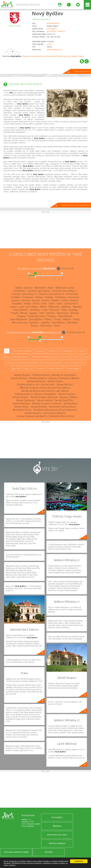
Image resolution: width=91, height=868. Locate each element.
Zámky (86, 357)
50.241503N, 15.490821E (56, 31)
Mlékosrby (54, 307)
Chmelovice (72, 294)
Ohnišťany (35, 310)
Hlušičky (49, 297)
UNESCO (52, 351)
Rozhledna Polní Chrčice (62, 416)
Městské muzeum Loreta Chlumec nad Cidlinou (45, 388)
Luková (13, 307)
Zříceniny (10, 363)
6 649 (49, 44)
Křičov (36, 303)
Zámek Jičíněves (39, 407)
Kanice (46, 300)
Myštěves (66, 307)
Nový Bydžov (48, 13)
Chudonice (26, 56)
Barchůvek (40, 288)
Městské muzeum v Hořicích (47, 403)
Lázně (66, 363)
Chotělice (15, 297)
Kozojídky (17, 303)
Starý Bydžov (36, 319)
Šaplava (33, 313)
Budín (51, 288)
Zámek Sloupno (22, 375)
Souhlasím (79, 861)
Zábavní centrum (55, 368)
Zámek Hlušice (55, 381)
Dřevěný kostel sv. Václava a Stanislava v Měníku (54, 378)
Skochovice (47, 56)
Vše (7, 351)
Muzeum (41, 368)
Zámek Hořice (21, 407)
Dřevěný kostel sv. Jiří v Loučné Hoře (36, 384)
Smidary (52, 316)
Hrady (77, 357)
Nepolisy (77, 307)
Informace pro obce (57, 835)
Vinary (76, 319)
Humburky (73, 297)
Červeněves (19, 291)
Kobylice (55, 300)
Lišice (52, 303)
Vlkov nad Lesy (19, 322)
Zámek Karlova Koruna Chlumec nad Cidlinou (45, 391)
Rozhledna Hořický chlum (62, 407)
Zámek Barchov (65, 384)
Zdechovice (46, 326)
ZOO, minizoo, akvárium (22, 351)
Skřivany (75, 313)
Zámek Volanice (66, 394)
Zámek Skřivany (19, 378)
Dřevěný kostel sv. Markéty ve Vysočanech (54, 375)
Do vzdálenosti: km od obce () (34, 332)
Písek (64, 310)
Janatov (16, 300)
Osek (45, 310)
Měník (43, 307)
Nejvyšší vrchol (79, 363)
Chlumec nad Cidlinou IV (51, 294)
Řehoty (24, 313)
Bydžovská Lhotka (65, 288)
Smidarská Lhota (37, 316)
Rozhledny (66, 357)
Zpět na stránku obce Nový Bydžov (76, 205)
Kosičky (74, 300)
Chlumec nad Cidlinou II (24, 294)
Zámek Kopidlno (33, 413)
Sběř (42, 313)
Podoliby (73, 310)
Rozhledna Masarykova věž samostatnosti (55, 410)
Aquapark (40, 351)
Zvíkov (57, 326)
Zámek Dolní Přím (64, 400)
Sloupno (21, 316)
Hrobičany (60, 297)
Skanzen (82, 351)
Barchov (28, 288)
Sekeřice (51, 313)
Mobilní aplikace (57, 843)
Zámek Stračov (20, 397)
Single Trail (28, 368)
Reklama (57, 826)
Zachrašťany (58, 322)
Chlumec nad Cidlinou (39, 291)
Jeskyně (56, 363)
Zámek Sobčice (45, 400)
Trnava (57, 319)
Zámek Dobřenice (25, 400)
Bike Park (16, 368)
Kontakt (49, 852)
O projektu (57, 817)
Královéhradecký (53, 23)
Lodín (59, 303)
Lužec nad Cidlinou (28, 307)
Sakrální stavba (73, 368)
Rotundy (45, 363)
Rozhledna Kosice (36, 381)
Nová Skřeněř (36, 56)
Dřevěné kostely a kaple (28, 363)
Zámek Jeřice (70, 403)
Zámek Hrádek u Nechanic (44, 397)
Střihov (48, 319)
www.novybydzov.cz (55, 50)
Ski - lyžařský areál (67, 351)
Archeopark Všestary (54, 413)
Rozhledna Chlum (22, 410)
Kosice (65, 300)
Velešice (67, 319)
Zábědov (74, 56)
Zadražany (72, 322)
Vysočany (67, 56)
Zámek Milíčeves (21, 403)
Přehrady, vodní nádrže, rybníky (15, 357)
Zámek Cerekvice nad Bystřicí (32, 416)
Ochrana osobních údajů (16, 852)
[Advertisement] (45, 231)
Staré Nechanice (19, 319)
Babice (19, 288)
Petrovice (54, 310)
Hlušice (39, 297)
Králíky (27, 303)
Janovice (26, 300)
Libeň (44, 303)
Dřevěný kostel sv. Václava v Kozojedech (35, 394)
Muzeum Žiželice (69, 397)
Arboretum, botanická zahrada (45, 357)
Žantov (81, 56)
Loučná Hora (71, 303)
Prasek (14, 313)
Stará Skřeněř (57, 56)
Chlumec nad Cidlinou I (64, 291)
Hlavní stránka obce (82, 71)
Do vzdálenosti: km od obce (37, 268)
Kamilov (36, 300)
